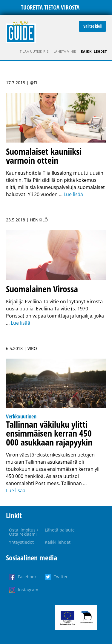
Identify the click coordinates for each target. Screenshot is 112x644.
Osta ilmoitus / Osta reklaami (24, 532)
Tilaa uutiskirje (34, 51)
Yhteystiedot (21, 542)
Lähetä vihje (65, 51)
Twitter (61, 577)
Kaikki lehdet (94, 51)
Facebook (27, 577)
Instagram (28, 590)
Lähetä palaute (60, 530)
